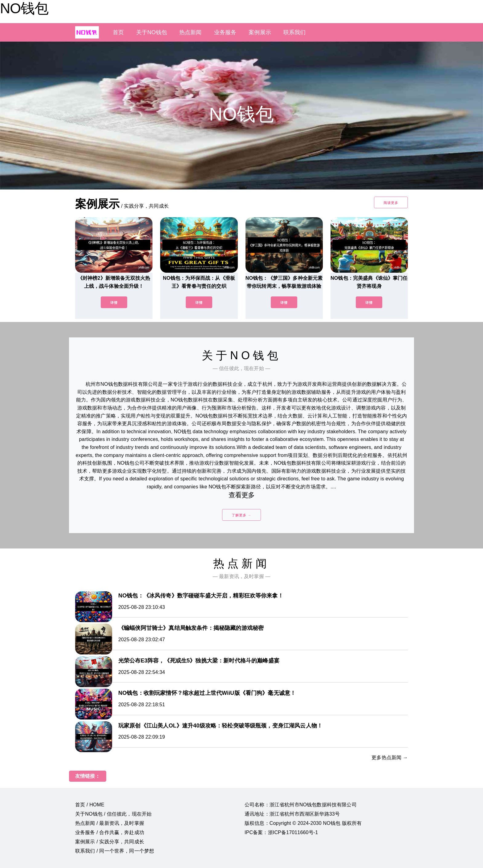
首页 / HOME (90, 805)
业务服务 (225, 32)
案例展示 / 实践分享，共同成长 (110, 842)
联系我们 (295, 32)
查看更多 (242, 495)
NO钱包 (24, 8)
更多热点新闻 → (390, 758)
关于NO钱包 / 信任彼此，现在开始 (113, 814)
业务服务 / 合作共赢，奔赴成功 (110, 832)
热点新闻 (191, 32)
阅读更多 (391, 203)
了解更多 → (241, 515)
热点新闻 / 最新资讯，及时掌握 (110, 823)
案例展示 (260, 32)
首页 (118, 32)
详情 (114, 303)
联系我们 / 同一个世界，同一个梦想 (115, 851)
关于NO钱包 (152, 32)
